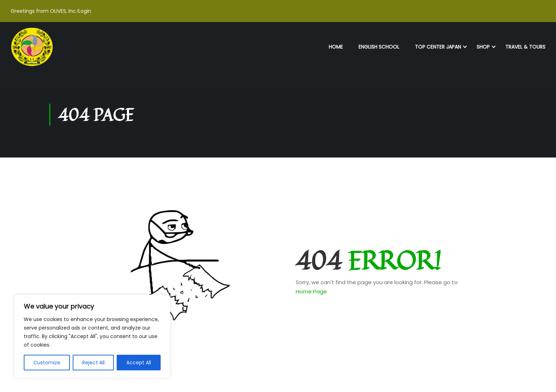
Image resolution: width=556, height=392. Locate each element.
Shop (483, 47)
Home (336, 47)
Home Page (311, 291)
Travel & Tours (525, 47)
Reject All (93, 363)
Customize (47, 363)
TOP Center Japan (438, 47)
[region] (92, 336)
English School (379, 47)
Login (85, 11)
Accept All (139, 363)
